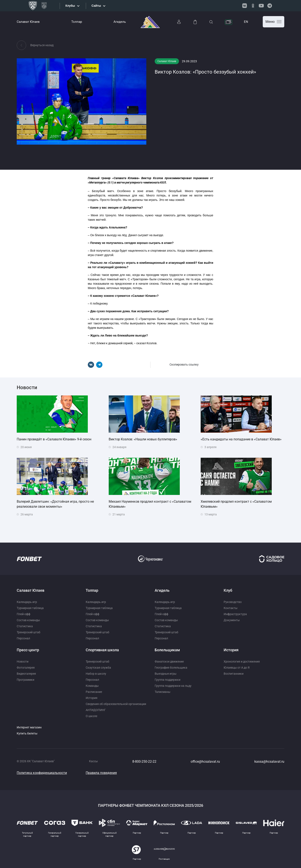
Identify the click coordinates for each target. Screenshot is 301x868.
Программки (26, 680)
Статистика (25, 626)
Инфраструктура (235, 614)
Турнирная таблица (30, 608)
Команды (92, 686)
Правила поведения (101, 773)
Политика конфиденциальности (42, 773)
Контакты (231, 608)
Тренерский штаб (29, 632)
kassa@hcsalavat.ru (269, 762)
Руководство (233, 602)
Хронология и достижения (242, 662)
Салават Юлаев (28, 22)
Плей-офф (24, 614)
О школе (91, 716)
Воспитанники (234, 674)
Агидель (120, 22)
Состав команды (28, 620)
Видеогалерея (26, 674)
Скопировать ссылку (184, 365)
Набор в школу (96, 674)
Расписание (94, 692)
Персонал (23, 638)
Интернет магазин (29, 727)
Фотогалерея (26, 668)
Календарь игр (27, 602)
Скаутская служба (98, 668)
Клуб (228, 590)
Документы (232, 620)
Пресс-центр (28, 650)
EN (246, 22)
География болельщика (171, 668)
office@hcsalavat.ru (205, 762)
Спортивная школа (102, 650)
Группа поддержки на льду (173, 686)
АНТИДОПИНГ (96, 710)
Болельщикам (167, 650)
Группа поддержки (168, 680)
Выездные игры (166, 674)
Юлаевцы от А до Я (237, 668)
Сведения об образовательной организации (116, 704)
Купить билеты (27, 733)
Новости (23, 662)
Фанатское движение (169, 662)
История (92, 698)
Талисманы (163, 692)
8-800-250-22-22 (144, 762)
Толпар (77, 22)
